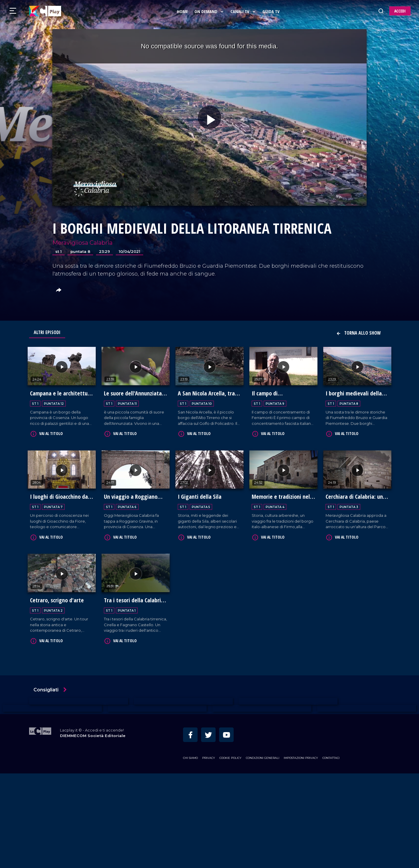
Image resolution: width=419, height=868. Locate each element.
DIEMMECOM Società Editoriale (93, 830)
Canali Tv (244, 11)
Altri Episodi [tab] (47, 332)
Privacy (209, 852)
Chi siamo (190, 852)
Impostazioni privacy (301, 852)
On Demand (210, 11)
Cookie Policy (230, 852)
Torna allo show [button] (358, 333)
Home (184, 11)
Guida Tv (272, 11)
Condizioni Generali (263, 852)
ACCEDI (400, 11)
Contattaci (331, 852)
